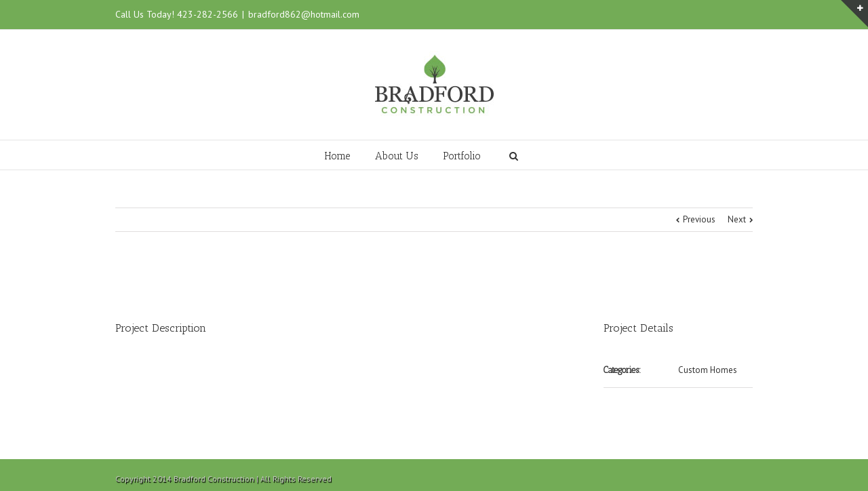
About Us (397, 156)
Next (737, 219)
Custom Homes (708, 370)
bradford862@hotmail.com (304, 14)
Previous (699, 219)
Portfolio (462, 156)
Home (337, 156)
